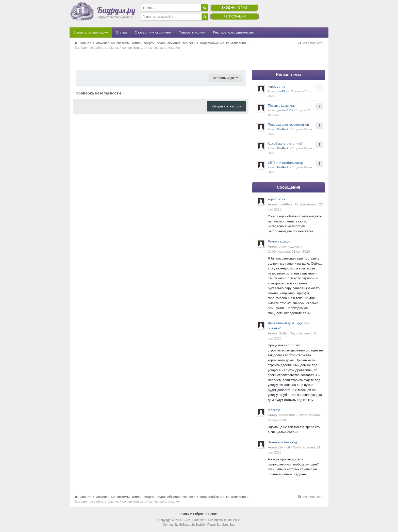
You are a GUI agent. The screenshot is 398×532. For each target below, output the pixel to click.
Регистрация (235, 17)
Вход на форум (234, 8)
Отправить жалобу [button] (227, 106)
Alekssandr (287, 415)
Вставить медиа (225, 78)
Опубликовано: (289, 252)
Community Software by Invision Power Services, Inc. (199, 525)
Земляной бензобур (283, 442)
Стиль (185, 514)
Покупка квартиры (282, 106)
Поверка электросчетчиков (288, 125)
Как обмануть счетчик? (285, 144)
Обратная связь (206, 514)
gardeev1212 (285, 110)
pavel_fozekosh (290, 246)
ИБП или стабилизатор (285, 163)
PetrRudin (283, 129)
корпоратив (277, 86)
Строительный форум (91, 32)
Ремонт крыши (279, 241)
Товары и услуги (192, 32)
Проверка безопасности (98, 93)
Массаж (274, 410)
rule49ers (283, 91)
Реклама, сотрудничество (233, 32)
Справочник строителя (153, 32)
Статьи (122, 32)
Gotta (283, 333)
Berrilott (284, 447)
